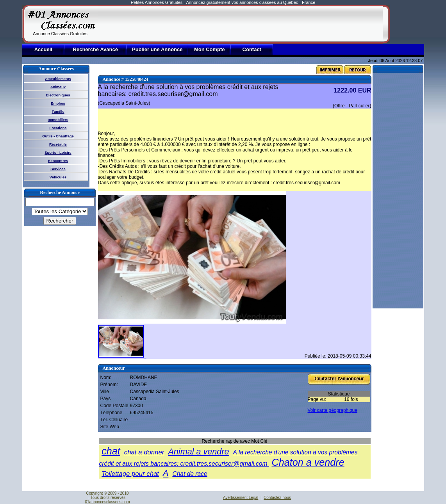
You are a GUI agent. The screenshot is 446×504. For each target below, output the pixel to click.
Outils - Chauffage (58, 136)
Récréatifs (58, 144)
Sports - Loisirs (58, 153)
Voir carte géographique (333, 410)
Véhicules (58, 177)
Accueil (43, 49)
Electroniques (58, 95)
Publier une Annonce (157, 49)
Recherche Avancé (95, 49)
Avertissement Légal (241, 498)
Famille (58, 112)
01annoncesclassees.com (107, 502)
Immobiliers (58, 120)
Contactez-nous (277, 498)
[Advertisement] (241, 24)
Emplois (58, 103)
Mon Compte (210, 49)
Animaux (58, 87)
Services (58, 169)
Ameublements (58, 79)
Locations (58, 128)
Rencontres (58, 161)
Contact (252, 49)
